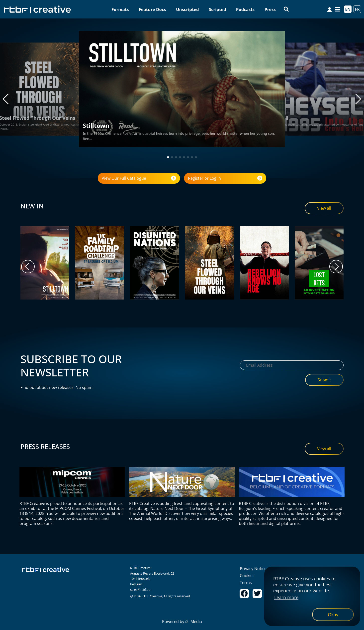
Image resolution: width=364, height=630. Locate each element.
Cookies (247, 576)
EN (348, 9)
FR (357, 9)
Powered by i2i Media (182, 622)
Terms (246, 583)
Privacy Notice (253, 569)
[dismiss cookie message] (333, 615)
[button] (6, 99)
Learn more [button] (286, 597)
